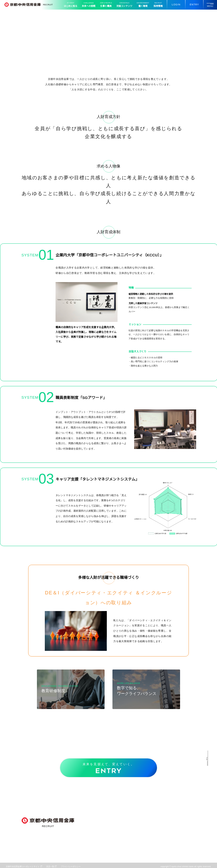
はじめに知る (73, 5)
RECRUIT (29, 5)
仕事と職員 (108, 5)
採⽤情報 (158, 5)
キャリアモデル (115, 855)
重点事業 (112, 824)
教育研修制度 (147, 828)
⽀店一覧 (50, 866)
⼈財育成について (149, 824)
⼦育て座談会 (147, 809)
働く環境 (144, 5)
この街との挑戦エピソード (120, 809)
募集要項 (145, 847)
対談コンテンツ (126, 5)
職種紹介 (112, 851)
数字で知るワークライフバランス (156, 832)
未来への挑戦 (91, 5)
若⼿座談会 (146, 805)
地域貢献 (112, 836)
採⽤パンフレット (185, 814)
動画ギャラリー (184, 804)
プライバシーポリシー (71, 866)
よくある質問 (147, 851)
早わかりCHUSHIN (117, 805)
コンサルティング (116, 828)
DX (109, 832)
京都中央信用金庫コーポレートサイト (23, 866)
